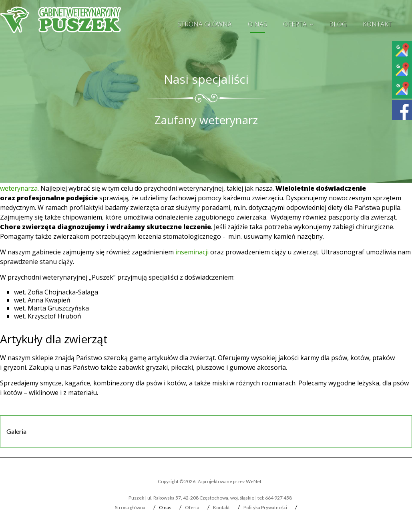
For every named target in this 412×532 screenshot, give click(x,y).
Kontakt (377, 24)
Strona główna (205, 24)
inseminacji (192, 252)
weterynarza (19, 188)
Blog (338, 24)
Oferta (295, 24)
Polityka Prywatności (265, 507)
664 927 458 (278, 498)
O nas (257, 24)
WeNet (254, 481)
